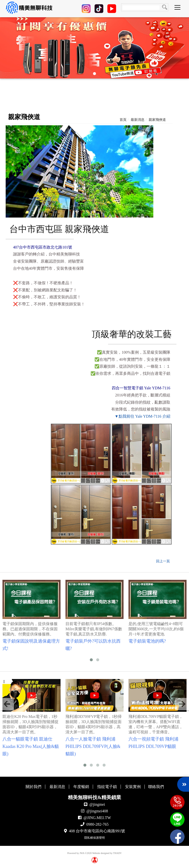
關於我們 (33, 787)
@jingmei (97, 804)
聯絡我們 (156, 787)
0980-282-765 (98, 824)
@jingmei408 (97, 811)
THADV (118, 853)
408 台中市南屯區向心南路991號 (97, 831)
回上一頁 (163, 561)
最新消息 (138, 120)
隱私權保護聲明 (94, 838)
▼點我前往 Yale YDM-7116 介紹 (142, 416)
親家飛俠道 (157, 120)
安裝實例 (133, 787)
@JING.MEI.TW (97, 818)
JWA (82, 853)
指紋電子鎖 (107, 787)
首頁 (123, 120)
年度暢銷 (81, 787)
